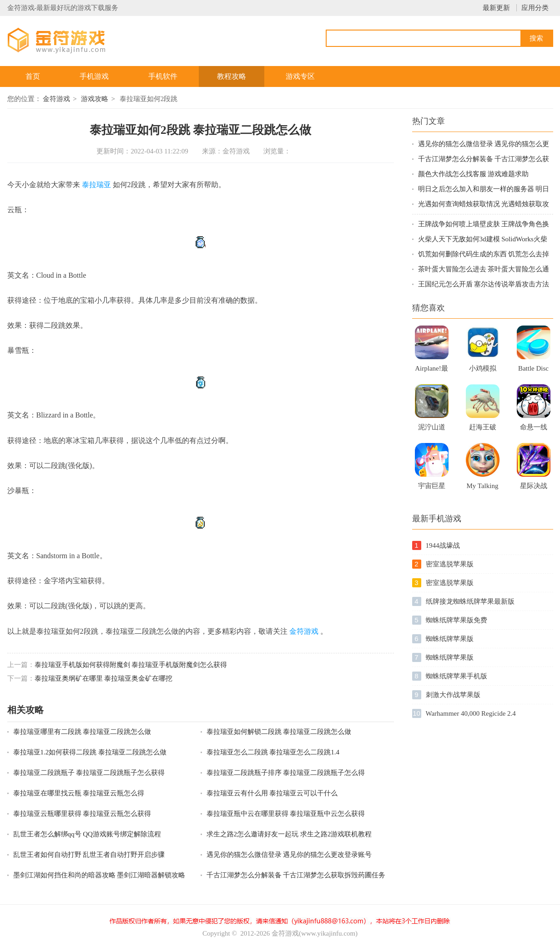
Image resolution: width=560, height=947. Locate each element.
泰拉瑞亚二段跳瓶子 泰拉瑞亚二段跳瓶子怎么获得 (89, 773)
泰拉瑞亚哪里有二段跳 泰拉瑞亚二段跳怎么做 (82, 732)
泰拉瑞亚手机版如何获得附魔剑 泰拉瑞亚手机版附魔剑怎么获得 (131, 665)
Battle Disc (533, 368)
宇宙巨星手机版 (432, 489)
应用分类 (535, 8)
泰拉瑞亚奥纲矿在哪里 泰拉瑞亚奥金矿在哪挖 (104, 678)
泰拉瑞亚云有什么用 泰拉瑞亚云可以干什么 (272, 793)
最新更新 (496, 8)
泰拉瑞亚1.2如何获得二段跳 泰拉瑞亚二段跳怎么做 (90, 752)
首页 (33, 76)
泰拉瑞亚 (96, 185)
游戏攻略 (95, 99)
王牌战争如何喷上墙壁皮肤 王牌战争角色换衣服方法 (484, 225)
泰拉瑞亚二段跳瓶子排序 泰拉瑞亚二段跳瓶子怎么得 (286, 773)
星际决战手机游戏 (534, 489)
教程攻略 (232, 76)
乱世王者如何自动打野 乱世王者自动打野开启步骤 (89, 855)
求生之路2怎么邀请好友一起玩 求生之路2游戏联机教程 (289, 834)
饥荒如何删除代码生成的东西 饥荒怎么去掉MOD (484, 255)
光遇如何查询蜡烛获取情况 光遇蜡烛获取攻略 (484, 205)
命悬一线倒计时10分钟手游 (534, 430)
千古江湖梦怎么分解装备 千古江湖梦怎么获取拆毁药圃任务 (296, 875)
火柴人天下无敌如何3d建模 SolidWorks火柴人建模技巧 (483, 240)
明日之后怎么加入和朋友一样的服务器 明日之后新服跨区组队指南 (484, 190)
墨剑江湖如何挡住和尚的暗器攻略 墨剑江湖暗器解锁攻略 (99, 875)
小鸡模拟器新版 (483, 371)
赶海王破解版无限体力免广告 (483, 430)
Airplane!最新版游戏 (431, 371)
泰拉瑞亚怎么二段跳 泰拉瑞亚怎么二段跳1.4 (273, 752)
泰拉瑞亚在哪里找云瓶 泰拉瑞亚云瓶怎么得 (79, 793)
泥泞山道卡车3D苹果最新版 (431, 430)
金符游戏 (56, 99)
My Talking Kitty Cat (483, 489)
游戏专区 (300, 76)
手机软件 (163, 76)
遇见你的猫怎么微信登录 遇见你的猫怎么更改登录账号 (289, 855)
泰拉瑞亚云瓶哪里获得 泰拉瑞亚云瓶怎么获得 (82, 814)
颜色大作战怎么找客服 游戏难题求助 (474, 174)
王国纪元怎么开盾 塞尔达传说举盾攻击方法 (484, 284)
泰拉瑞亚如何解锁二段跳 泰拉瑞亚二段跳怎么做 (279, 732)
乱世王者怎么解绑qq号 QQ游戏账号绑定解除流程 (87, 834)
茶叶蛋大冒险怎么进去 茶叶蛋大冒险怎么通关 (484, 270)
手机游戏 (94, 76)
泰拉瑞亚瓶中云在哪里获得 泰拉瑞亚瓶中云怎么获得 (286, 814)
